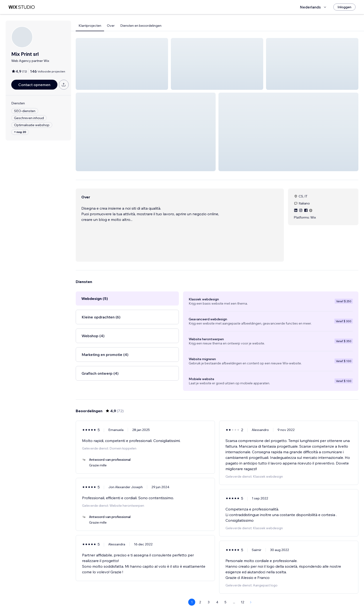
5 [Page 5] (225, 591)
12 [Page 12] (242, 591)
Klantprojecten (90, 26)
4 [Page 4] (217, 591)
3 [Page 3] (209, 591)
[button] (122, 64)
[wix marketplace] (22, 7)
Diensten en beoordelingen (141, 26)
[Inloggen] (344, 7)
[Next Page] (251, 591)
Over (111, 26)
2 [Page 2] (200, 591)
